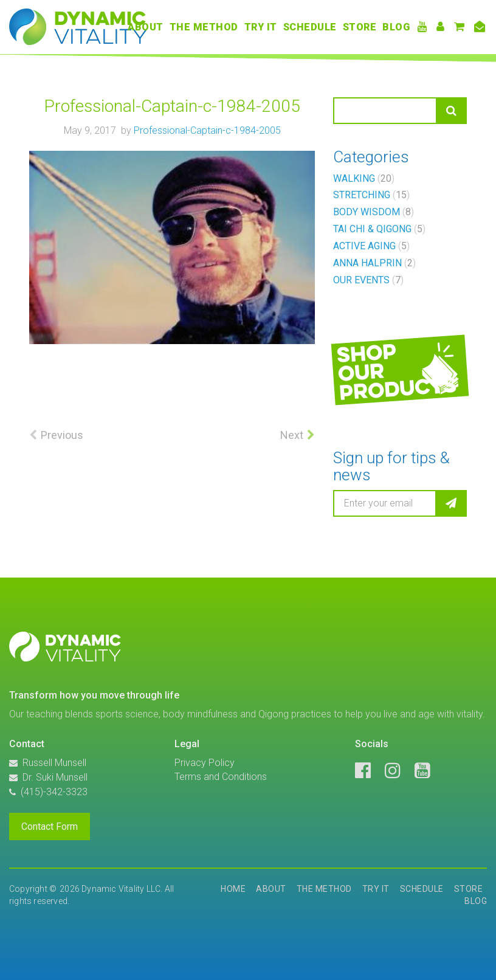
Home (233, 889)
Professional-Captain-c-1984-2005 (207, 130)
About (146, 27)
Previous (62, 435)
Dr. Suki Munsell (55, 777)
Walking (364, 178)
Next (292, 435)
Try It (261, 27)
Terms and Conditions (221, 777)
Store (360, 27)
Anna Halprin (374, 263)
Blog (396, 27)
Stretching (371, 195)
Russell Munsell (54, 763)
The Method (204, 27)
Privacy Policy (205, 763)
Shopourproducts (396, 371)
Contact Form (50, 826)
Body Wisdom (374, 212)
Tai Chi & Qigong (379, 229)
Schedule (310, 27)
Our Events (368, 280)
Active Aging (371, 246)
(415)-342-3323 (54, 792)
